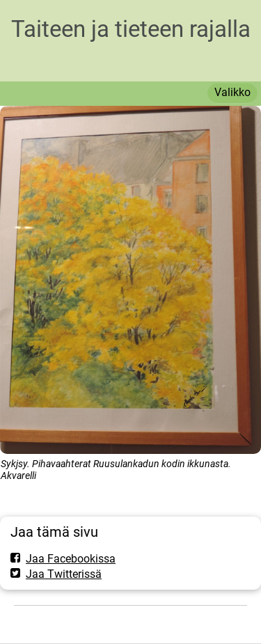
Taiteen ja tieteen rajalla (131, 29)
